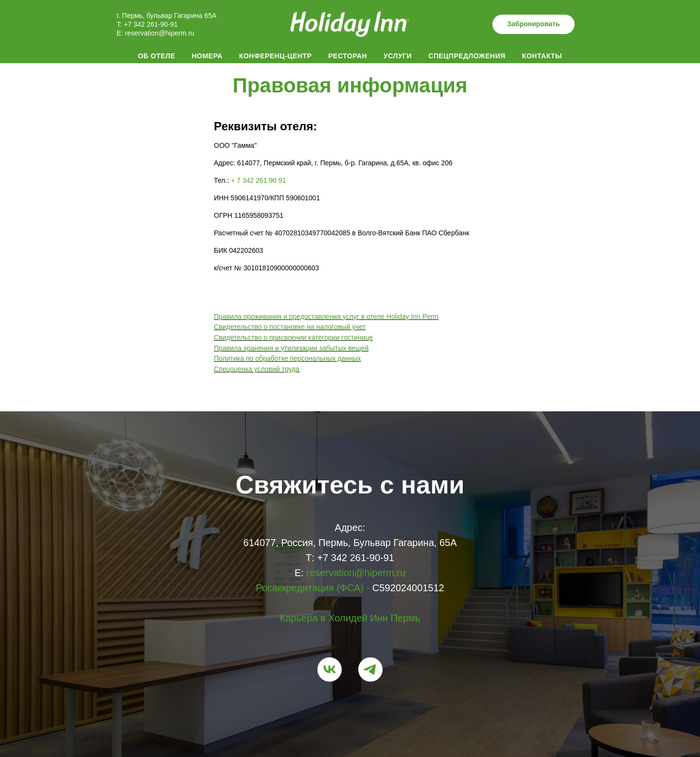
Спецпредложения (467, 56)
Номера (207, 56)
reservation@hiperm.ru (160, 33)
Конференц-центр (276, 56)
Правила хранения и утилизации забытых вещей (291, 348)
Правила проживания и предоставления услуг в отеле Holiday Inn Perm (326, 317)
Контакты (542, 56)
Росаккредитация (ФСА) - (313, 588)
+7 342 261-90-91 (150, 24)
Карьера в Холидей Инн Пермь (350, 618)
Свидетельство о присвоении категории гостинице (293, 337)
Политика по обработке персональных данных (288, 358)
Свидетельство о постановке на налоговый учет (290, 327)
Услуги (398, 56)
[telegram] (370, 669)
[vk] (330, 669)
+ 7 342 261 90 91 (258, 180)
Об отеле (157, 56)
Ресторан (348, 56)
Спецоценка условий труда (257, 369)
